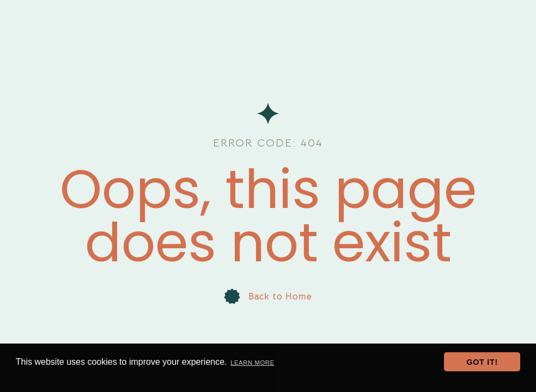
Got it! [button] (482, 362)
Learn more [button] (252, 363)
